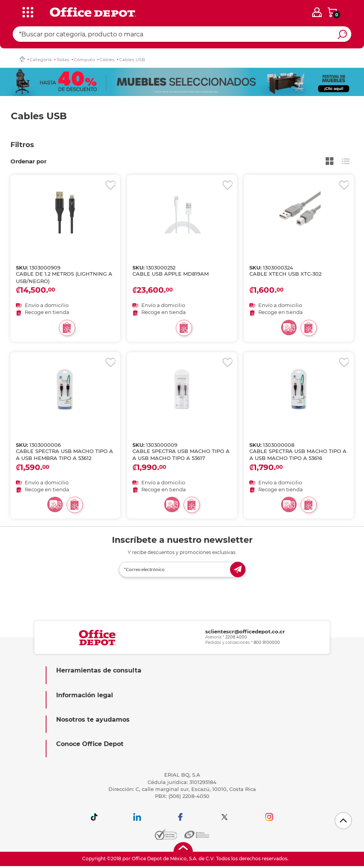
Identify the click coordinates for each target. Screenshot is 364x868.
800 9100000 (267, 642)
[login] (317, 12)
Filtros (22, 145)
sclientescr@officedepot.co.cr (245, 631)
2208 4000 (236, 637)
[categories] (26, 11)
